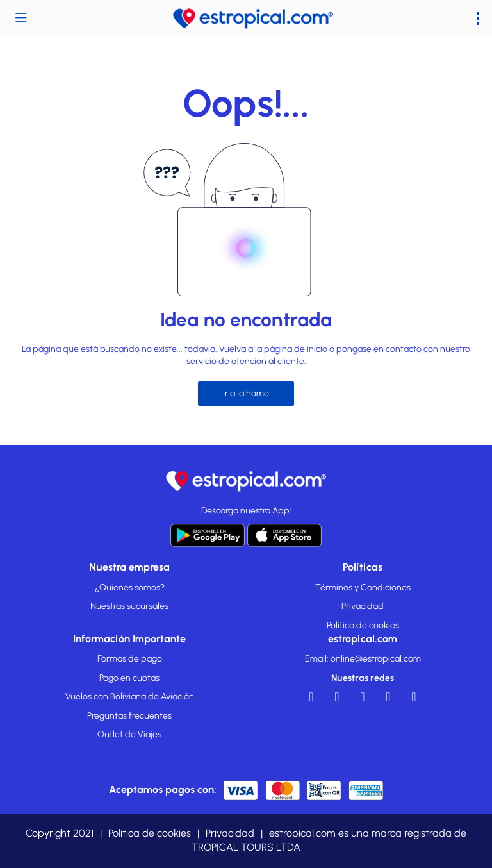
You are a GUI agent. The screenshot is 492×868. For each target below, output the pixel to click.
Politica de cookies (363, 625)
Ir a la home (246, 393)
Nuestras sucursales (129, 606)
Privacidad (363, 606)
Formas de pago (130, 659)
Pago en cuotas (129, 678)
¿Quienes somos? (130, 588)
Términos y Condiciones (363, 588)
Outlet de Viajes (129, 734)
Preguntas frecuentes (129, 716)
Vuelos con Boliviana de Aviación (130, 697)
